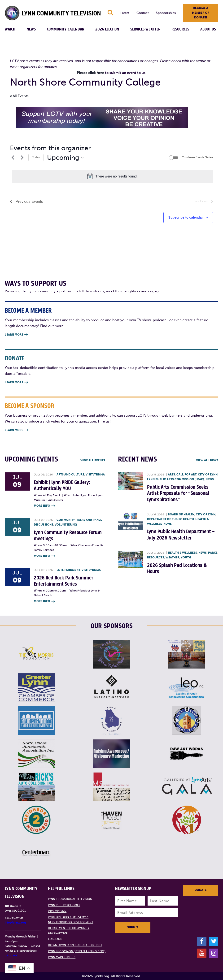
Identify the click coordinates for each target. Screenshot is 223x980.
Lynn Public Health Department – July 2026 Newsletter (181, 535)
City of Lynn (208, 475)
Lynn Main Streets (62, 957)
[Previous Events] (13, 158)
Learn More (16, 335)
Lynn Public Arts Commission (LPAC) (176, 479)
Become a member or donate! (201, 13)
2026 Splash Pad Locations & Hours (177, 568)
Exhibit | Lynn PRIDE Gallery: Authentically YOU (62, 486)
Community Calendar (66, 29)
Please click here (90, 73)
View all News (207, 460)
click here (11, 955)
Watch (10, 29)
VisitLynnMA (95, 475)
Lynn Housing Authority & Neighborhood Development (71, 920)
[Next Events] (22, 158)
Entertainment (68, 570)
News (31, 29)
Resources (180, 29)
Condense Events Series (197, 157)
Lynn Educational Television (70, 899)
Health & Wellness (182, 553)
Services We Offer (145, 29)
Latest (125, 13)
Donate (201, 890)
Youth (186, 557)
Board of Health (181, 514)
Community (66, 520)
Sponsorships (166, 13)
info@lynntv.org (15, 923)
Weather (172, 557)
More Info (44, 506)
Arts (171, 475)
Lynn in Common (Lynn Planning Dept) (77, 951)
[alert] (112, 176)
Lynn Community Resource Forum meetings (68, 536)
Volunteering (66, 525)
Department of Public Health (171, 519)
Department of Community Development (69, 930)
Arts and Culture (70, 475)
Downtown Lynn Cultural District (75, 945)
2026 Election (107, 29)
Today (36, 157)
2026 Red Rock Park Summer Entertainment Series (63, 581)
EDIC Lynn (55, 939)
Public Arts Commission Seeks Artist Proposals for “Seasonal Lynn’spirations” (178, 493)
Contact (143, 13)
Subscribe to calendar (186, 217)
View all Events (93, 460)
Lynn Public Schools (64, 905)
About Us (208, 29)
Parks (213, 553)
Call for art (186, 475)
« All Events (19, 96)
